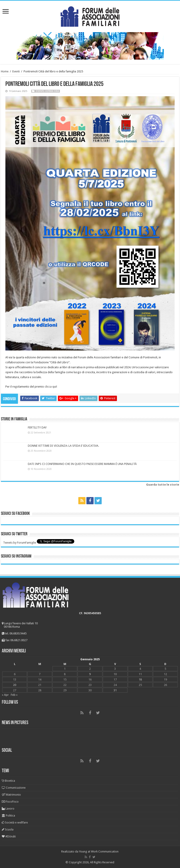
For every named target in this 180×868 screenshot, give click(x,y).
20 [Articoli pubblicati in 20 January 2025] (15, 685)
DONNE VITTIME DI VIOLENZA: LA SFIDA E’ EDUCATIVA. (63, 446)
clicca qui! (51, 387)
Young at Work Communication (99, 851)
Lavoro (8, 809)
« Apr (5, 695)
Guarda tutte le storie (163, 485)
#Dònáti (9, 836)
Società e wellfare (15, 822)
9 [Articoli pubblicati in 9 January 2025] (90, 674)
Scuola (8, 829)
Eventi (16, 71)
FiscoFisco (10, 802)
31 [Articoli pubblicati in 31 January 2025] (115, 690)
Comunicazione (14, 788)
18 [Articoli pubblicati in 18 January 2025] (140, 679)
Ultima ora (52, 91)
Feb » (14, 695)
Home (5, 71)
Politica (8, 816)
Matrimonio (11, 795)
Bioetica (8, 781)
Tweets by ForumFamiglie (20, 543)
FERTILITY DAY (37, 427)
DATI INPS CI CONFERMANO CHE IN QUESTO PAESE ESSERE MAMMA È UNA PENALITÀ (82, 464)
